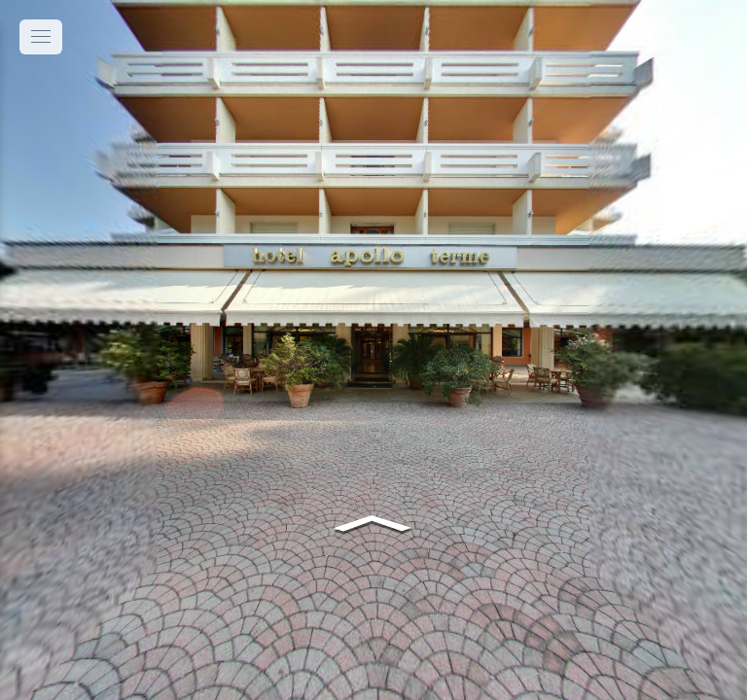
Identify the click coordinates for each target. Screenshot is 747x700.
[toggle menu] (41, 37)
